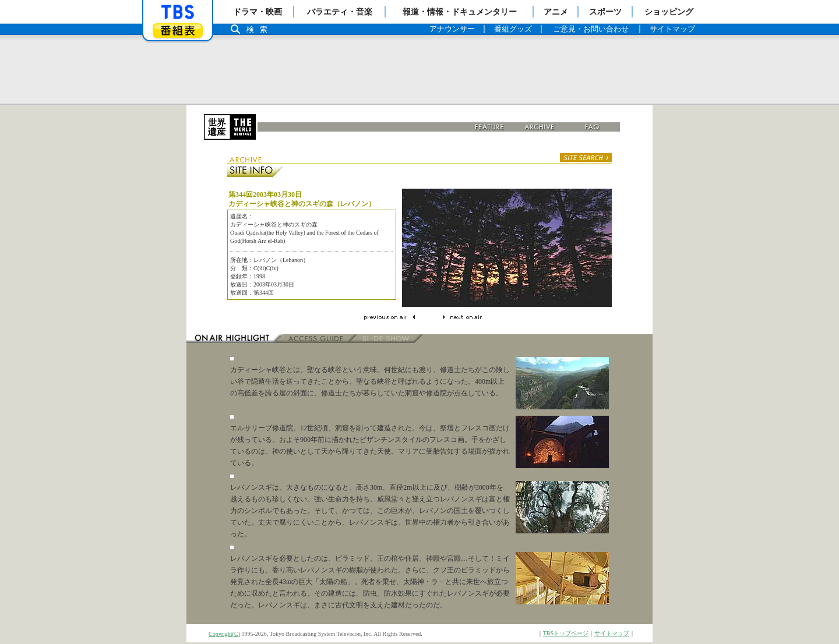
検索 (260, 29)
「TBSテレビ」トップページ (178, 12)
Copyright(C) (224, 634)
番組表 (178, 31)
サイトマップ (612, 633)
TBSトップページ (566, 633)
